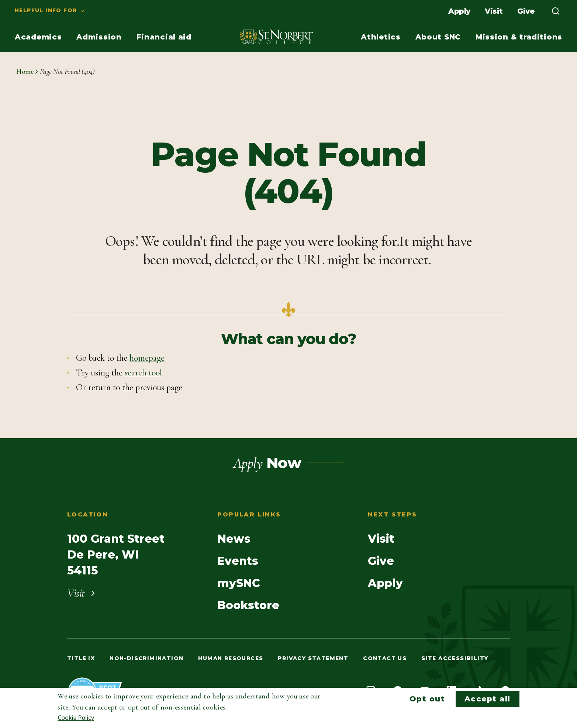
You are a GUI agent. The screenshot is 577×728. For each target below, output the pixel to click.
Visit (494, 11)
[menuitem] (42, 11)
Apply (459, 11)
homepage (147, 358)
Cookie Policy (76, 718)
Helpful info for (46, 10)
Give (526, 11)
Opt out (427, 699)
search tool (143, 373)
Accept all (488, 699)
